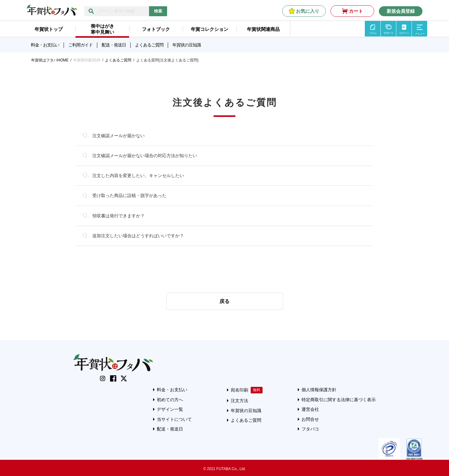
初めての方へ (170, 400)
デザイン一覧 (170, 409)
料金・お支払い (45, 45)
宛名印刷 (239, 390)
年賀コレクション (210, 29)
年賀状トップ (49, 29)
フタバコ (310, 429)
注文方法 (239, 401)
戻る (224, 301)
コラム (373, 33)
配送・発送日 (114, 45)
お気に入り (308, 11)
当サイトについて (174, 419)
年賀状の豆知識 (187, 45)
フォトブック (156, 29)
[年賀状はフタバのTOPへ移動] (52, 12)
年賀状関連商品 (263, 29)
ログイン (404, 33)
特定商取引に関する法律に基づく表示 (339, 400)
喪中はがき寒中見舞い (102, 29)
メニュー (420, 34)
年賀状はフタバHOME (50, 60)
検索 (158, 11)
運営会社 (310, 409)
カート (356, 11)
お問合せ (310, 419)
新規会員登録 (401, 11)
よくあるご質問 (149, 45)
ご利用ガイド (80, 45)
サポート (389, 33)
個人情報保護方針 (319, 390)
